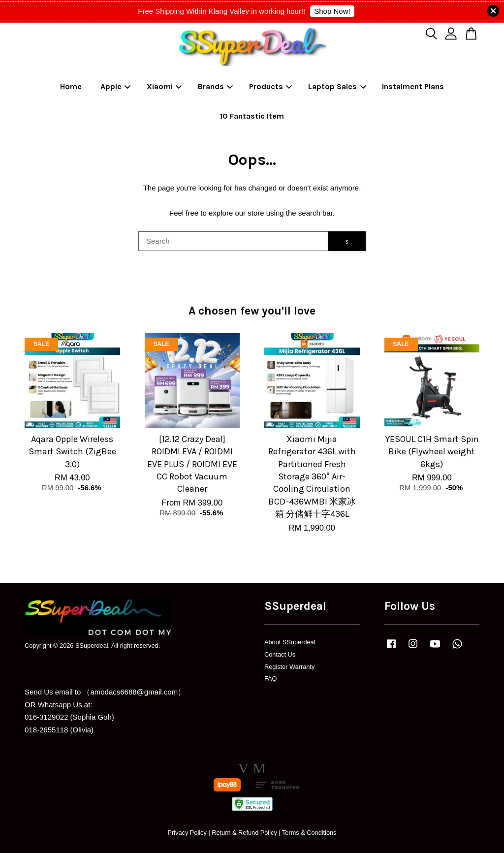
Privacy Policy (187, 833)
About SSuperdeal (290, 642)
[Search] (233, 241)
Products (271, 86)
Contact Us (280, 654)
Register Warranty (289, 667)
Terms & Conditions (309, 833)
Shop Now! (332, 11)
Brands (216, 86)
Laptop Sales (337, 86)
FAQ (271, 679)
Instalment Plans (413, 86)
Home (71, 86)
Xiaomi (164, 86)
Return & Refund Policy (244, 833)
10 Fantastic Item (252, 116)
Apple (116, 86)
